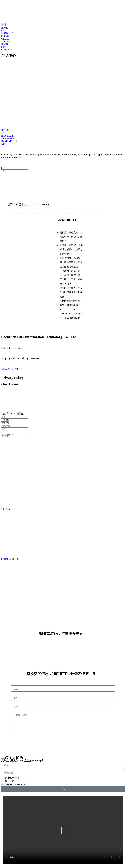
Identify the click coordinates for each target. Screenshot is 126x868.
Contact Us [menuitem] (7, 50)
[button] (14, 34)
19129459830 (8, 510)
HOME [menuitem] (5, 28)
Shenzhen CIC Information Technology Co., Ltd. (39, 337)
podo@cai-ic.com (10, 560)
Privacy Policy (12, 378)
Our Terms (10, 384)
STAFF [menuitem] (5, 47)
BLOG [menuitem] (5, 44)
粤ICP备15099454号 (12, 369)
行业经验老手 (12, 779)
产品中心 (9, 56)
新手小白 (10, 782)
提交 (4, 436)
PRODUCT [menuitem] (7, 33)
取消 (11, 436)
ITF (32, 205)
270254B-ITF (67, 220)
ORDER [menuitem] (5, 39)
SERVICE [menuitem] (6, 41)
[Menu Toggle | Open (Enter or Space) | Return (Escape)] (3, 25)
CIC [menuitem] (3, 30)
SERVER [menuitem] (6, 36)
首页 (10, 205)
